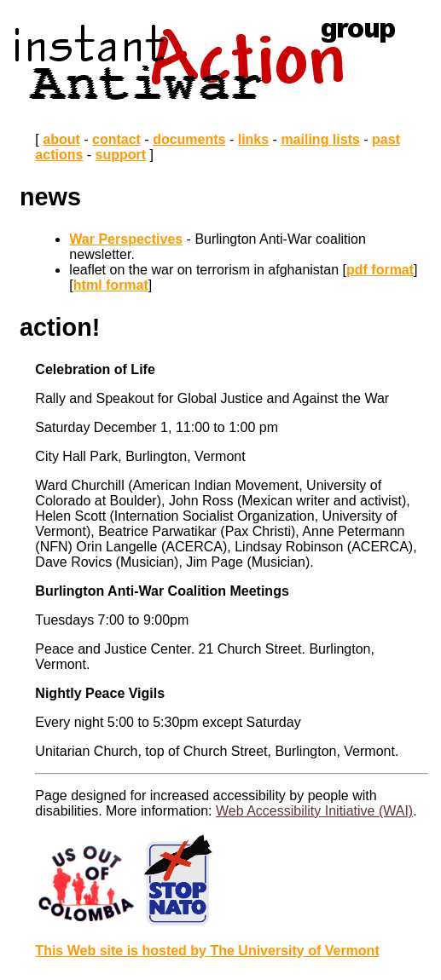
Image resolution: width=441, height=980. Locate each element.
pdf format (380, 270)
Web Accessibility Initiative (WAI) (314, 811)
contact (116, 139)
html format (111, 285)
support (121, 155)
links (253, 139)
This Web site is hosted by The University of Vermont (207, 951)
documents (189, 139)
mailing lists (320, 139)
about (61, 139)
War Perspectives (126, 239)
